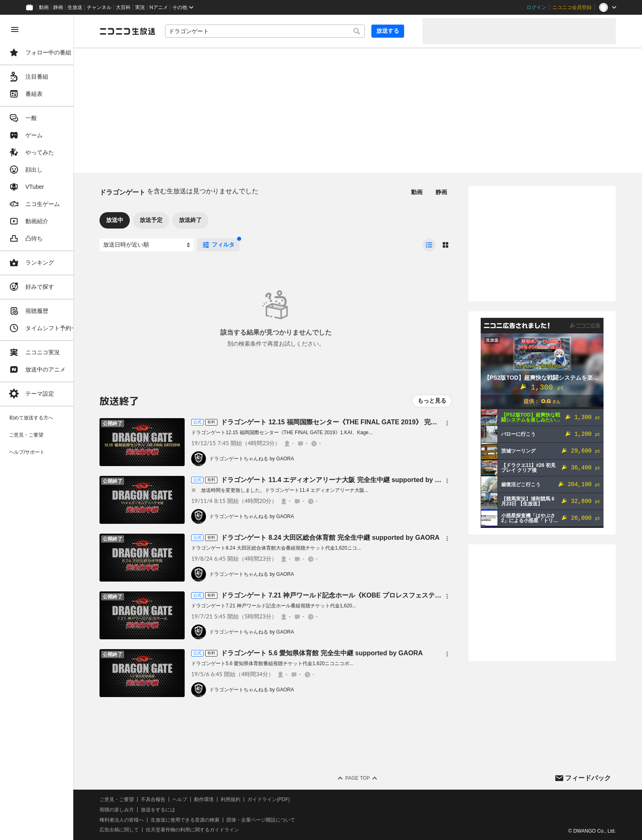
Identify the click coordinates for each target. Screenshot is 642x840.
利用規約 (249, 799)
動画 (44, 7)
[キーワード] (278, 31)
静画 (58, 7)
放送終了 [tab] (209, 220)
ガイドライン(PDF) (287, 799)
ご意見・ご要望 (135, 799)
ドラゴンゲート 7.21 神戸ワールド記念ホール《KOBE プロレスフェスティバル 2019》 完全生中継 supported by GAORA (419, 595)
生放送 (75, 7)
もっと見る (432, 401)
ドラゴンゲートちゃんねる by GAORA (270, 459)
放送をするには (176, 810)
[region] (46, 427)
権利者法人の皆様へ (140, 820)
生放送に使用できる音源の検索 (203, 820)
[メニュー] (447, 423)
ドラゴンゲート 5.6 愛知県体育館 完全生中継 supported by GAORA (340, 653)
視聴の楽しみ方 (135, 810)
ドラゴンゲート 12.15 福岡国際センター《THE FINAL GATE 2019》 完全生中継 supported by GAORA (392, 422)
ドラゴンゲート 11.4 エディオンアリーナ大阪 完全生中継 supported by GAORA (358, 480)
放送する (396, 31)
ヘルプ (198, 799)
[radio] (429, 245)
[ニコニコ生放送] (146, 31)
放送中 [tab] (133, 220)
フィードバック (588, 778)
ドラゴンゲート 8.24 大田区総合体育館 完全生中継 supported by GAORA (348, 538)
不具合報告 (172, 799)
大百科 (123, 7)
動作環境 (222, 799)
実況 (140, 7)
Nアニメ (159, 7)
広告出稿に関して (138, 830)
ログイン (536, 7)
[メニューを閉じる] (15, 29)
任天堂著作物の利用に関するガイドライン (211, 830)
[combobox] (278, 31)
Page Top (367, 778)
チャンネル (99, 7)
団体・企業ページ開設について (279, 820)
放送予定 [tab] (170, 220)
